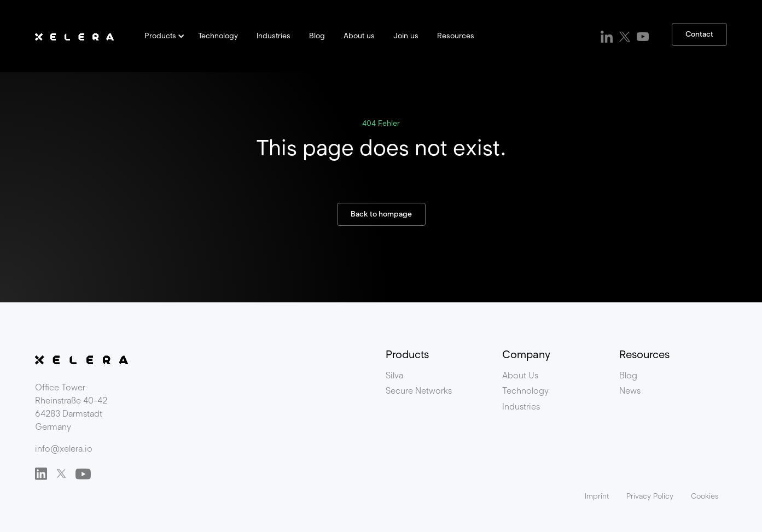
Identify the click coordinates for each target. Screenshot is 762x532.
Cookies (705, 496)
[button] (162, 36)
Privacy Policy (650, 496)
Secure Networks (419, 391)
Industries (274, 36)
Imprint (597, 496)
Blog (317, 36)
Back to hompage (381, 214)
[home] (74, 36)
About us (359, 36)
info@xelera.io (64, 449)
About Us (520, 375)
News (630, 391)
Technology (218, 36)
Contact (699, 34)
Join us (406, 36)
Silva (394, 375)
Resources (456, 36)
